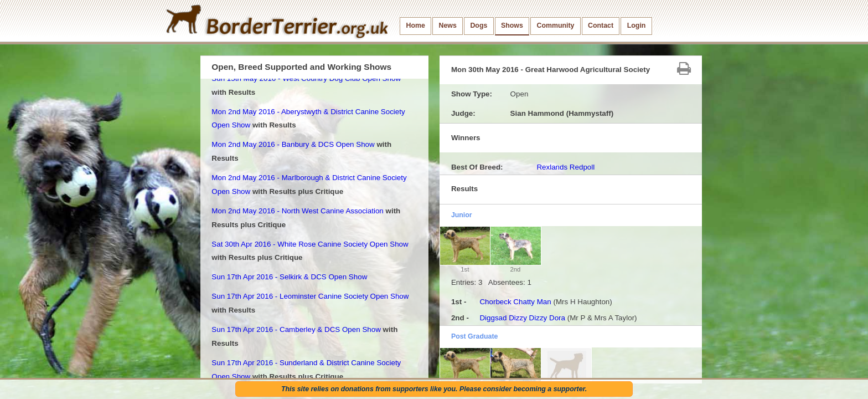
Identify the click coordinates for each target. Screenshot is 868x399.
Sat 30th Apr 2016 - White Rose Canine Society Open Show (310, 244)
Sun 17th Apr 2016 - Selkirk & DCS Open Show (289, 277)
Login (637, 25)
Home (416, 25)
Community (555, 25)
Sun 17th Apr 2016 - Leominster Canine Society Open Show (310, 296)
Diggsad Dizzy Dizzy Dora (522, 318)
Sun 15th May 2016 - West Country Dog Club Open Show (306, 78)
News (447, 25)
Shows (512, 25)
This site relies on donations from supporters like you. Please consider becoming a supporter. (434, 389)
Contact (601, 25)
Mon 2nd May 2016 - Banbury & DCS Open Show (293, 144)
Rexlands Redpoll (565, 167)
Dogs (479, 25)
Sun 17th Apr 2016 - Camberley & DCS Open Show (296, 329)
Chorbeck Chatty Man (515, 302)
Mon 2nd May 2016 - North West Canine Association (298, 211)
